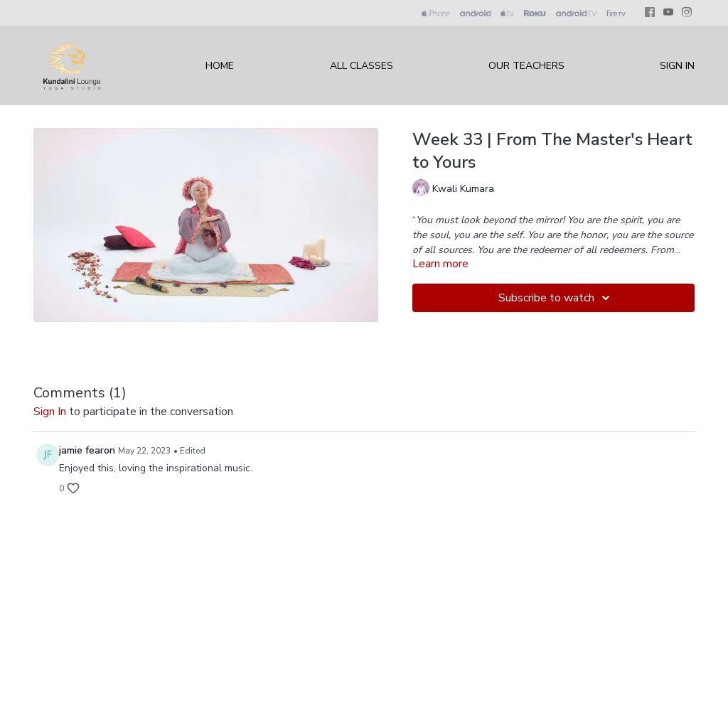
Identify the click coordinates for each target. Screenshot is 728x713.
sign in (50, 412)
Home (220, 66)
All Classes (362, 66)
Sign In (677, 66)
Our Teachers (526, 66)
